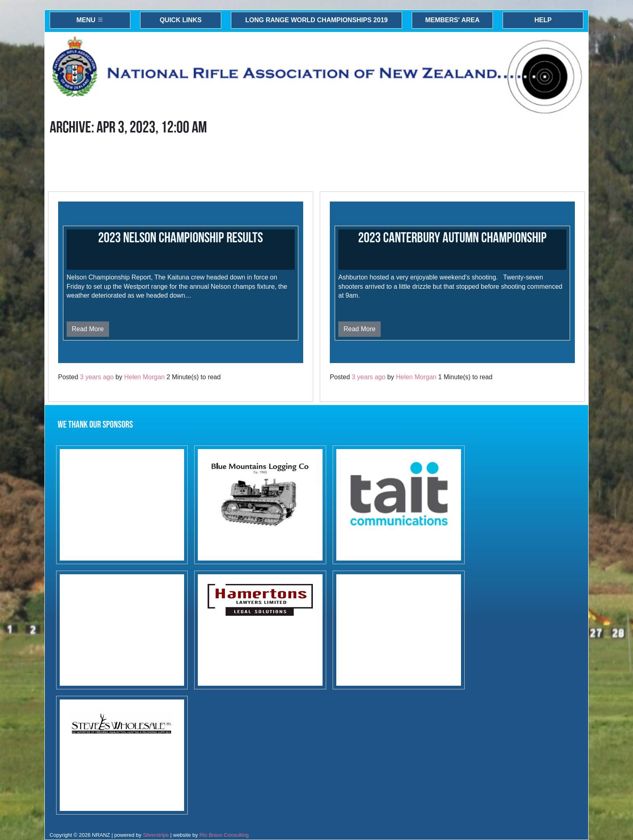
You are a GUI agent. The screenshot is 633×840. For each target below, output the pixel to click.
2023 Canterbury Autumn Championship (452, 238)
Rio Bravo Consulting (224, 835)
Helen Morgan (144, 377)
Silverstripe (156, 835)
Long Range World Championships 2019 (317, 20)
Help (543, 20)
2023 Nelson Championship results (180, 238)
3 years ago (97, 377)
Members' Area (452, 20)
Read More (88, 329)
